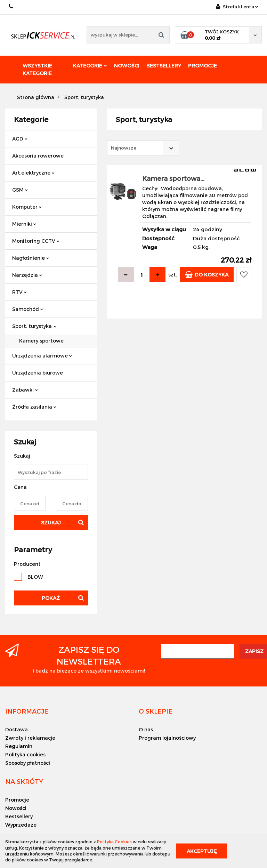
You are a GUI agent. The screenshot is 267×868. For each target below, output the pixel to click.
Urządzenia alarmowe (42, 356)
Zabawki (25, 390)
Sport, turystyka (34, 326)
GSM (20, 190)
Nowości (127, 66)
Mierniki (24, 224)
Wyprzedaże (21, 825)
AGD (20, 139)
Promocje (203, 66)
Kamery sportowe (41, 341)
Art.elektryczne (33, 173)
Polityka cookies (25, 754)
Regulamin (19, 746)
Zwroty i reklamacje (30, 738)
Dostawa (17, 729)
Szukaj (51, 523)
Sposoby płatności (28, 763)
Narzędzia (27, 275)
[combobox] (143, 148)
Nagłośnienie (31, 258)
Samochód (28, 309)
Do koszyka (207, 275)
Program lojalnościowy (167, 738)
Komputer (27, 207)
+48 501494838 (11, 6)
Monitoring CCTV (36, 241)
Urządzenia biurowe (38, 373)
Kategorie (90, 66)
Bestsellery (164, 66)
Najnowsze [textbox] (124, 148)
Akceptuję (202, 851)
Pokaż (51, 598)
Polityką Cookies (114, 842)
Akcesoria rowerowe (38, 156)
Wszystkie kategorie (37, 69)
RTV (19, 292)
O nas (146, 729)
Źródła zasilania (34, 407)
